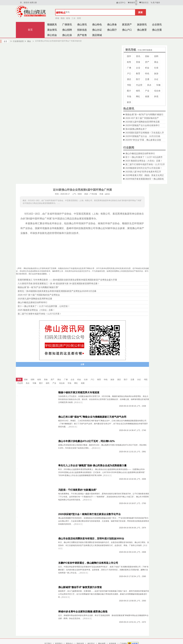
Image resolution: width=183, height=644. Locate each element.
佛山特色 (97, 25)
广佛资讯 (67, 25)
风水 (149, 85)
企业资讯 (157, 25)
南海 (68, 18)
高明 (79, 18)
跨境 (156, 96)
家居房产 (127, 25)
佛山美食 (112, 25)
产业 (147, 91)
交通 (147, 79)
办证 (156, 79)
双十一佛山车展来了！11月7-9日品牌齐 (144, 157)
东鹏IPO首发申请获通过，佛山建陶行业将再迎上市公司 (88, 563)
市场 (129, 96)
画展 (147, 96)
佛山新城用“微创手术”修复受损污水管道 (80, 587)
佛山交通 (157, 30)
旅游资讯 (142, 25)
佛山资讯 (82, 25)
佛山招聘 (67, 30)
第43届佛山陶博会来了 (136, 129)
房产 (147, 62)
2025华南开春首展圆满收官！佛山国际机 (145, 179)
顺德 (63, 18)
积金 (147, 68)
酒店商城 (97, 35)
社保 (156, 68)
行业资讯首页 (17, 41)
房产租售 (82, 35)
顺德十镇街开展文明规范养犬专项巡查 (79, 392)
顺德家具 (52, 25)
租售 (129, 62)
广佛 (129, 68)
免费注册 (33, 3)
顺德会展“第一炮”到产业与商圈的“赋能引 (144, 114)
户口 (129, 73)
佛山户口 (127, 30)
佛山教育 (142, 30)
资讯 (138, 56)
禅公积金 (52, 35)
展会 (28, 41)
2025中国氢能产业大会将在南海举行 (143, 125)
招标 (147, 56)
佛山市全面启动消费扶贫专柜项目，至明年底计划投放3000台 (91, 539)
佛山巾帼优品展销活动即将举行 (140, 153)
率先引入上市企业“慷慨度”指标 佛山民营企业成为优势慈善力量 (92, 465)
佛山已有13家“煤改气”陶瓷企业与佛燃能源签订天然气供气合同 (92, 417)
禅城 (57, 18)
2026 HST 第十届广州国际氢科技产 (142, 118)
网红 (138, 96)
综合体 (157, 91)
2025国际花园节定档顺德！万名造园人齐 (145, 133)
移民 (138, 91)
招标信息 (82, 30)
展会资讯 (52, 30)
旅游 (156, 73)
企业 (138, 68)
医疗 (138, 79)
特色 (147, 73)
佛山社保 (67, 35)
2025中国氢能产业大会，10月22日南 (143, 136)
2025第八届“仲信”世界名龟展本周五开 (143, 172)
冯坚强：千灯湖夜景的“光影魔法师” (78, 490)
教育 (138, 73)
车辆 (158, 85)
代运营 (139, 85)
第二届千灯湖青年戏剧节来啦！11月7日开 (145, 164)
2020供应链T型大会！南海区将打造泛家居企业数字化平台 (89, 514)
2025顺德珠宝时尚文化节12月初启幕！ (144, 168)
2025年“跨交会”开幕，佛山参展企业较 (143, 140)
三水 (74, 18)
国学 (129, 56)
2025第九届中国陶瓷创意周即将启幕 (143, 122)
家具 (129, 102)
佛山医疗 (112, 30)
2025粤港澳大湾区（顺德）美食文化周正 (145, 175)
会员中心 (121, 3)
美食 (138, 62)
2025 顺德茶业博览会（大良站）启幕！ (144, 161)
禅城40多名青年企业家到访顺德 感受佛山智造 (83, 612)
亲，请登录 (25, 3)
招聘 (156, 56)
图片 (129, 91)
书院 (129, 85)
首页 (30, 30)
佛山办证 (97, 30)
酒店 (129, 79)
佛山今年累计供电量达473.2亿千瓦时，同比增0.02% (86, 441)
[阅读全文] (78, 402)
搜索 (140, 12)
